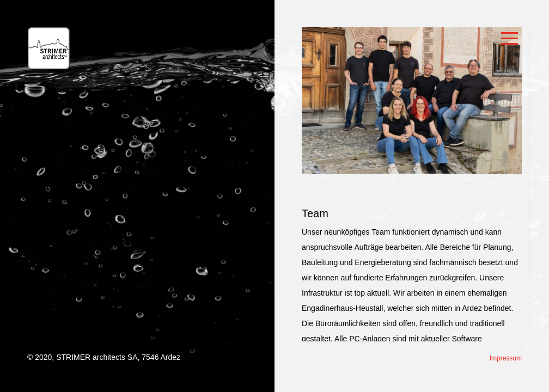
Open (510, 39)
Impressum (506, 358)
